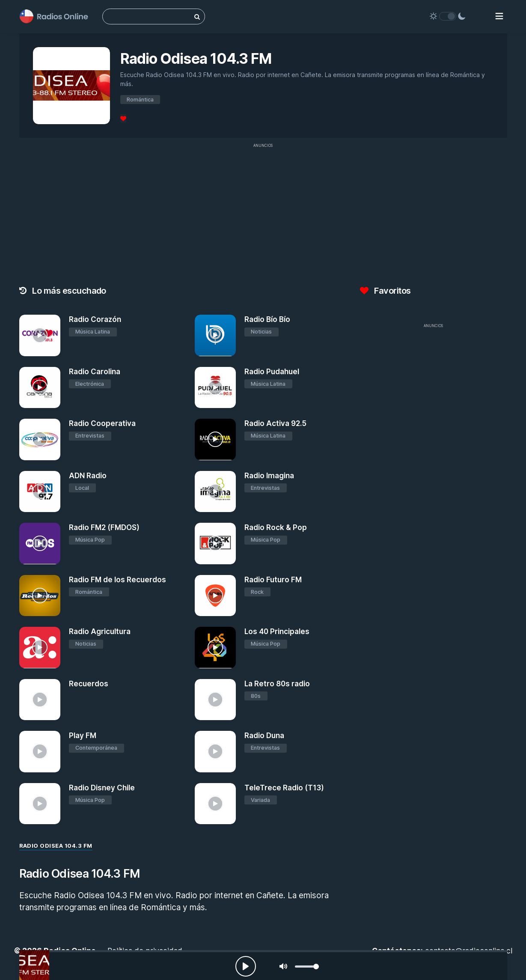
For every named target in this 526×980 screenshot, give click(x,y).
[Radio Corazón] (40, 335)
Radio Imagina (269, 476)
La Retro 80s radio (277, 684)
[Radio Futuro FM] (215, 596)
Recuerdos (89, 684)
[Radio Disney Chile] (40, 804)
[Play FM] (40, 752)
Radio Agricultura (100, 631)
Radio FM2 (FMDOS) (104, 527)
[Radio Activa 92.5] (215, 439)
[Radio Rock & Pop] (215, 544)
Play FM (83, 736)
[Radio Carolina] (40, 388)
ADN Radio (88, 476)
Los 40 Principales (277, 631)
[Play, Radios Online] (246, 966)
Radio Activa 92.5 (275, 423)
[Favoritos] (123, 118)
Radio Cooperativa (102, 423)
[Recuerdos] (40, 700)
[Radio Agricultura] (40, 648)
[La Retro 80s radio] (215, 700)
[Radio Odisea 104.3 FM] (34, 965)
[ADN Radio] (40, 492)
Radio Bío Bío (267, 319)
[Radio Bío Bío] (215, 335)
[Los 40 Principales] (215, 648)
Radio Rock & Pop (276, 527)
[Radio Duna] (215, 752)
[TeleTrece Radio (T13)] (215, 804)
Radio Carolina (95, 372)
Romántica (140, 100)
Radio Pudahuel (272, 372)
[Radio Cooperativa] (40, 439)
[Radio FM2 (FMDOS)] (40, 544)
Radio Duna (264, 736)
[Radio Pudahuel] (215, 388)
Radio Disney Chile (102, 788)
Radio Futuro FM (273, 580)
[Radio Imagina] (215, 492)
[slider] (307, 967)
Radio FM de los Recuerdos (117, 580)
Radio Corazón (95, 319)
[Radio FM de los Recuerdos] (40, 596)
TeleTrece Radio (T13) (284, 788)
